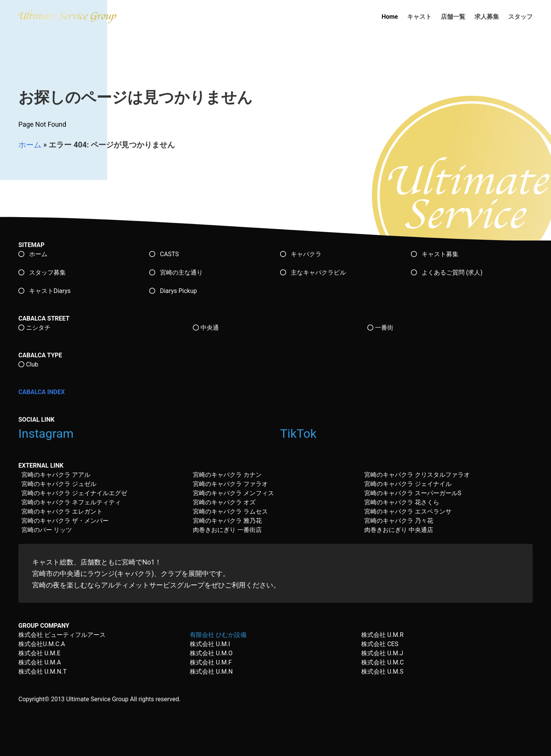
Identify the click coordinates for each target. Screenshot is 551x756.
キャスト (419, 17)
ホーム (30, 145)
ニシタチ (34, 328)
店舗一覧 (453, 17)
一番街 (380, 328)
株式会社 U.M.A (40, 662)
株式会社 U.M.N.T (42, 672)
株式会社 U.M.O (211, 653)
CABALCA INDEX (42, 392)
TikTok (300, 434)
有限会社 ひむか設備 (218, 635)
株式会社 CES (380, 644)
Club (28, 364)
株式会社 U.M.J (382, 653)
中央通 (206, 328)
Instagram (47, 434)
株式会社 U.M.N (211, 672)
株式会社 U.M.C (382, 662)
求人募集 (487, 17)
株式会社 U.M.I (210, 644)
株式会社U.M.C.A (42, 644)
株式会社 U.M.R (382, 635)
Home (390, 17)
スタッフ (520, 17)
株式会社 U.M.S (382, 672)
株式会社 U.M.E (39, 653)
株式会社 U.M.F (211, 662)
